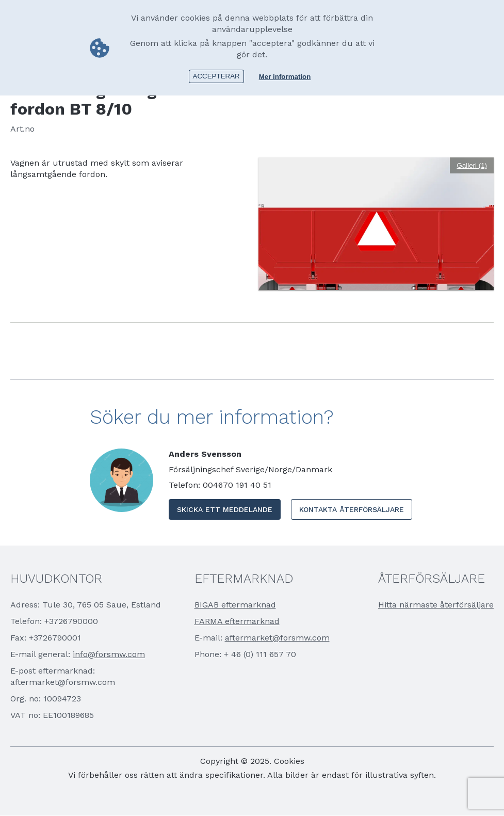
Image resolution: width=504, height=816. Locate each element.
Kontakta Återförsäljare (352, 509)
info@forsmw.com (109, 654)
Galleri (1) (472, 165)
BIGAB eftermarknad (235, 605)
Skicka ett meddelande (225, 509)
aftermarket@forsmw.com (277, 638)
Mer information (285, 77)
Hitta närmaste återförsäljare (436, 605)
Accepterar (216, 76)
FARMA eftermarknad (237, 621)
